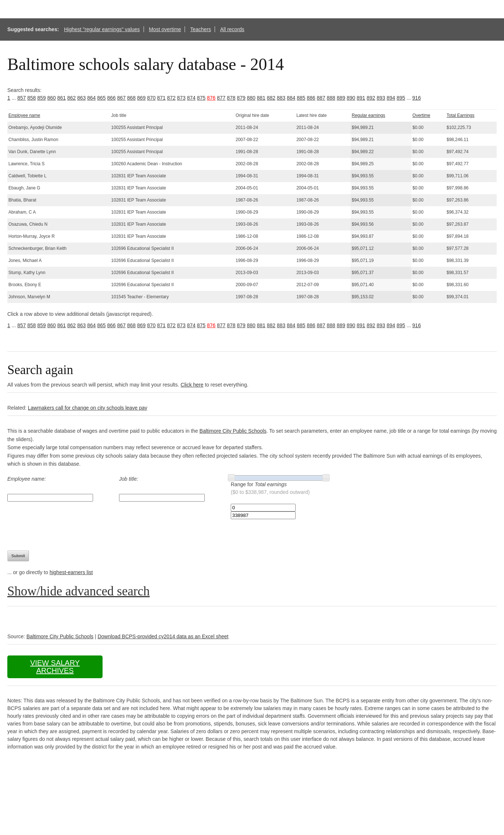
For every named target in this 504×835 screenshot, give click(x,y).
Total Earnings (460, 115)
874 (191, 98)
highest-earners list (71, 572)
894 (391, 98)
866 (112, 98)
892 (371, 98)
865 (101, 98)
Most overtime (165, 29)
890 (351, 98)
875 (201, 98)
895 (401, 98)
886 (311, 98)
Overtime (421, 115)
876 (211, 98)
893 (381, 98)
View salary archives (55, 667)
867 (121, 98)
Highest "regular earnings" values (102, 29)
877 (221, 98)
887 (321, 98)
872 (171, 98)
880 (251, 98)
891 (361, 98)
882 (271, 98)
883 (281, 98)
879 (241, 98)
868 (131, 98)
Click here (192, 385)
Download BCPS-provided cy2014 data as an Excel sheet (163, 636)
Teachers (201, 29)
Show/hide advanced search (79, 591)
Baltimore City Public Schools (233, 431)
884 (291, 98)
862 (72, 98)
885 (301, 98)
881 (261, 98)
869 (141, 98)
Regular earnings (368, 115)
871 (161, 98)
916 (417, 98)
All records (232, 29)
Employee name (24, 115)
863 (81, 98)
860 (51, 98)
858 (32, 98)
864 (91, 98)
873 (181, 98)
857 (21, 98)
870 (151, 98)
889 (341, 98)
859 (42, 98)
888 (331, 98)
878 (231, 98)
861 (61, 98)
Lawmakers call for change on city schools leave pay (88, 408)
